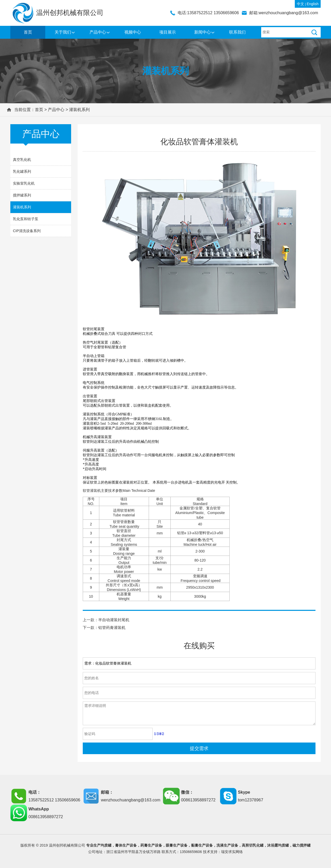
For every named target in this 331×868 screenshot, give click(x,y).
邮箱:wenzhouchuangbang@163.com (284, 13)
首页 (28, 32)
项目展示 (168, 32)
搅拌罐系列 (22, 195)
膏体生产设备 (126, 845)
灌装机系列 (79, 110)
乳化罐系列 (22, 171)
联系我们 (237, 32)
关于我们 (63, 32)
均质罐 (106, 845)
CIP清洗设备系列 (27, 231)
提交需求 (199, 748)
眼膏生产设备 (177, 845)
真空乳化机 (22, 160)
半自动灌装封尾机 (114, 620)
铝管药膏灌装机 (112, 628)
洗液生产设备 (227, 845)
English (313, 4)
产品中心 (98, 32)
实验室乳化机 (24, 183)
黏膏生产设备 (202, 845)
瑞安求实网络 (232, 852)
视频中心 (133, 32)
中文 (300, 4)
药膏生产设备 (151, 845)
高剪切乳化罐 (253, 845)
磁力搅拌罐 (302, 845)
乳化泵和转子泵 (26, 219)
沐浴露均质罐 (278, 845)
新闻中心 (202, 32)
